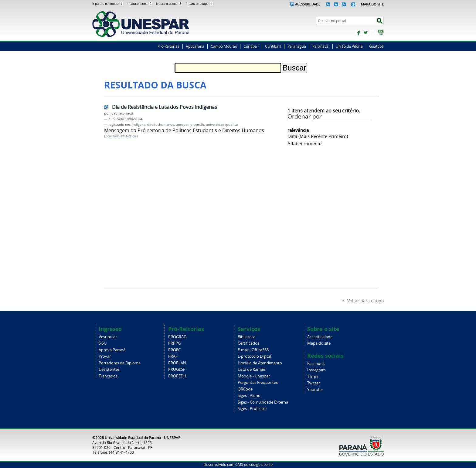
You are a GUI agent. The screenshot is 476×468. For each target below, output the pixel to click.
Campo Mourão (224, 46)
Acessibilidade (308, 4)
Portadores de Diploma (120, 363)
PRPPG (174, 343)
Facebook (358, 33)
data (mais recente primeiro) (318, 136)
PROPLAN (177, 363)
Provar (105, 356)
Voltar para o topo (365, 301)
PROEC (174, 350)
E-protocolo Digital (254, 356)
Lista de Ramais (252, 369)
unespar (182, 125)
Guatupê (376, 46)
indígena (139, 125)
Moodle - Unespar (254, 376)
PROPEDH (177, 376)
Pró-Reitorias (168, 46)
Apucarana (195, 46)
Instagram (373, 33)
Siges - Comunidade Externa (263, 402)
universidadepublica (222, 125)
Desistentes (109, 369)
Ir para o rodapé (200, 4)
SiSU (103, 343)
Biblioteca (246, 337)
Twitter (365, 33)
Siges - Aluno (249, 396)
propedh (197, 125)
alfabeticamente (304, 143)
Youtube (315, 390)
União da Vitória (349, 46)
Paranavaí (321, 46)
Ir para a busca (170, 4)
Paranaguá (297, 46)
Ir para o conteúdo (108, 4)
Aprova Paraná (112, 350)
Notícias (132, 136)
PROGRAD (177, 337)
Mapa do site (319, 343)
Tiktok (313, 377)
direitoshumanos (161, 125)
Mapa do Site (372, 4)
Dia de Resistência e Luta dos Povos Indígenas (165, 107)
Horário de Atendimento (260, 363)
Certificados (248, 343)
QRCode (245, 389)
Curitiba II (273, 46)
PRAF (173, 356)
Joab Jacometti (122, 113)
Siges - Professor (252, 409)
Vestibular (108, 337)
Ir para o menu (140, 4)
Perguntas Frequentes (258, 382)
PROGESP (177, 369)
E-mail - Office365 (253, 350)
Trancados (108, 376)
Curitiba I (251, 46)
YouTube (381, 33)
